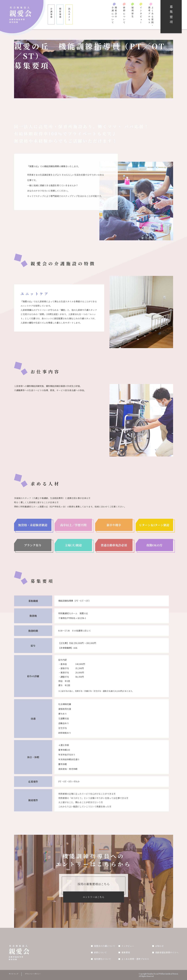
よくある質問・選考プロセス (151, 17)
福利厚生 (132, 12)
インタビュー (141, 15)
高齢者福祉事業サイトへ (167, 952)
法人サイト (69, 14)
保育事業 (60, 13)
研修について (124, 15)
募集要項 (126, 952)
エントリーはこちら (94, 897)
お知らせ (159, 946)
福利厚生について (102, 959)
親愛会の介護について (114, 15)
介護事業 (51, 13)
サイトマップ (13, 974)
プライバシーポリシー (33, 974)
